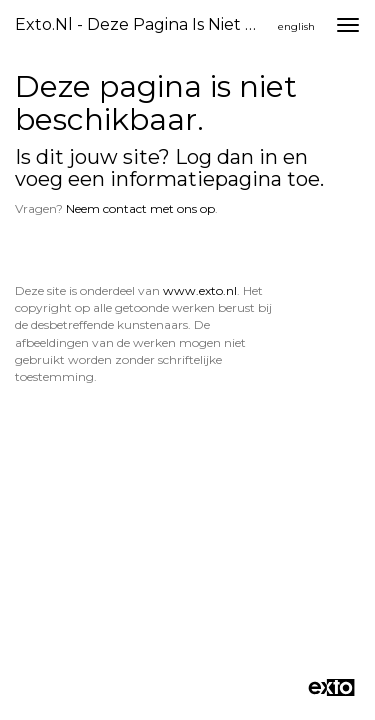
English (296, 26)
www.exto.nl (200, 290)
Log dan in (226, 157)
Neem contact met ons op (140, 208)
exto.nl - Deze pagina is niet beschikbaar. (143, 24)
